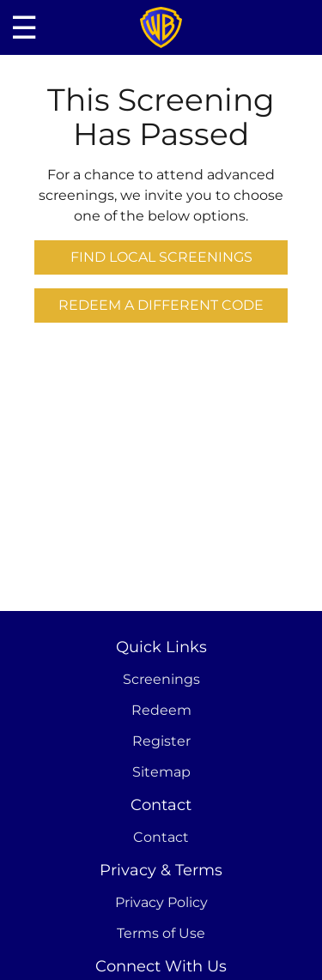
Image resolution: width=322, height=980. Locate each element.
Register (161, 741)
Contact (161, 837)
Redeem (161, 710)
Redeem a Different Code (161, 305)
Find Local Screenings (161, 257)
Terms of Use (161, 933)
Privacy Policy (161, 902)
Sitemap (161, 772)
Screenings (161, 679)
